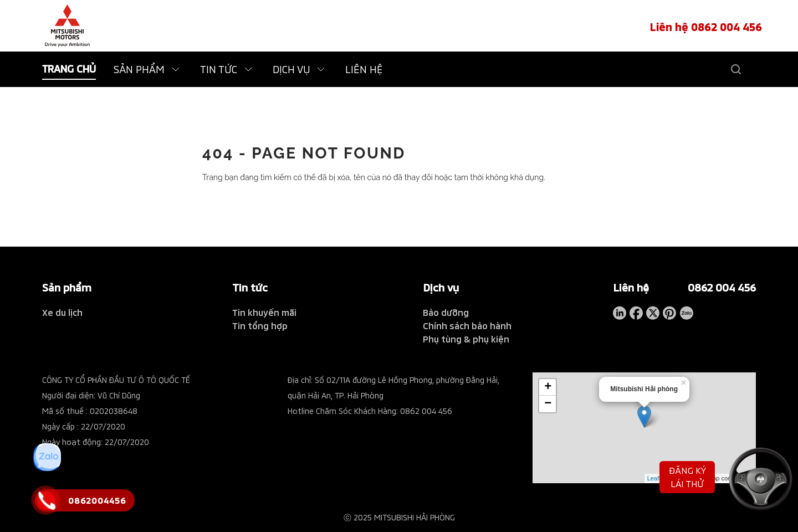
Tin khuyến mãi (264, 312)
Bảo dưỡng (446, 312)
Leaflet (656, 478)
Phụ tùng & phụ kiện (466, 339)
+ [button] (548, 387)
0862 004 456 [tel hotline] (722, 287)
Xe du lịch (62, 312)
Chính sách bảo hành (467, 326)
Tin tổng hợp (260, 326)
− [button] (548, 404)
